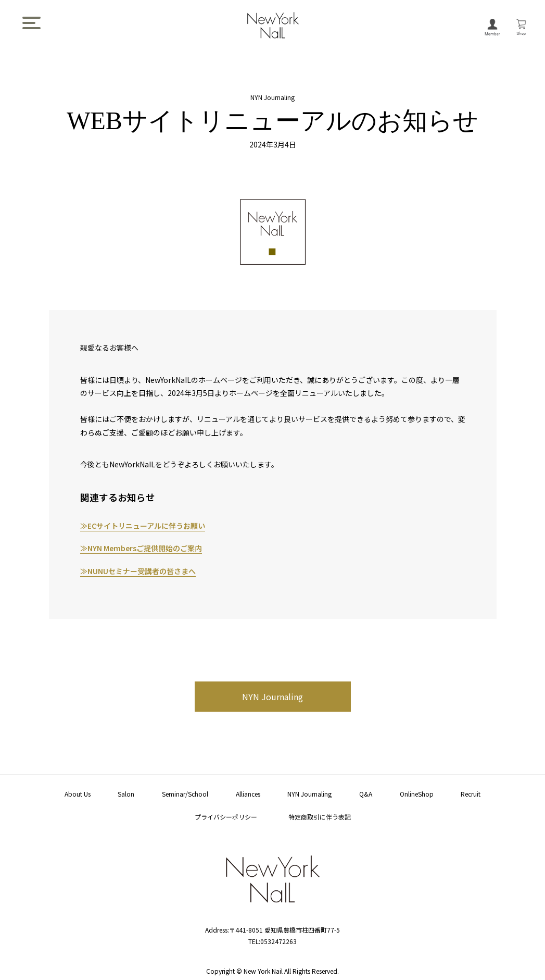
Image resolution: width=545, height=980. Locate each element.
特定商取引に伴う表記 (320, 817)
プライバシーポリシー (226, 817)
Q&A (366, 794)
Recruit (471, 794)
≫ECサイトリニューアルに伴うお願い (143, 526)
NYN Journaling (272, 697)
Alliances (248, 794)
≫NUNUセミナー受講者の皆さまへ (138, 571)
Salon (126, 794)
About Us (78, 794)
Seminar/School (185, 794)
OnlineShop (417, 794)
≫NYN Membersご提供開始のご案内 (141, 548)
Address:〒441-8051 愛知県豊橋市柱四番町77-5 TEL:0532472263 (272, 930)
